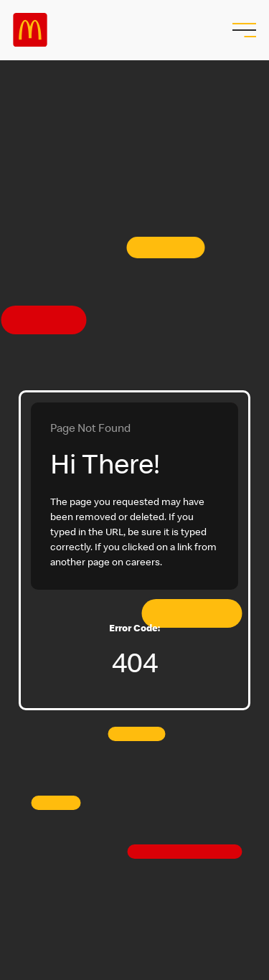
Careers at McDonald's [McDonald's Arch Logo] (30, 30)
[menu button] (242, 30)
